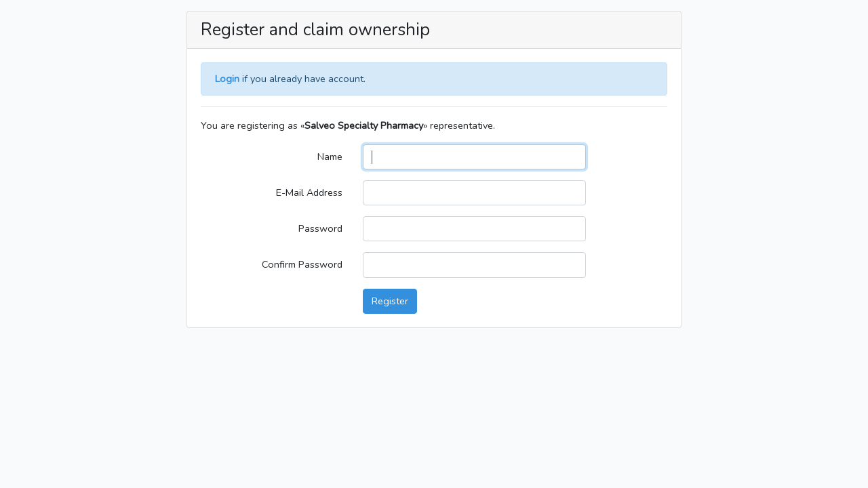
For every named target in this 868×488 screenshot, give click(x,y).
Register (390, 301)
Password (320, 228)
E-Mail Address (309, 192)
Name (330, 157)
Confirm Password (302, 264)
